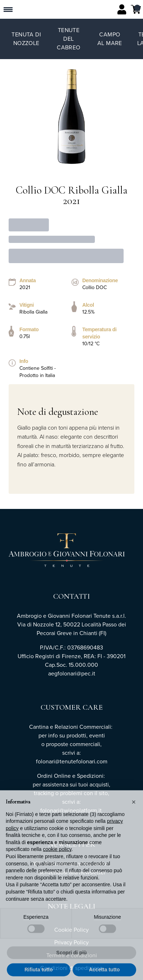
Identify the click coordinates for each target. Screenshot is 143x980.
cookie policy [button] (57, 862)
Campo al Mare (110, 39)
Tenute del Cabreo (68, 39)
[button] (134, 814)
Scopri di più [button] (72, 965)
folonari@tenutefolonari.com (72, 761)
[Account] (122, 9)
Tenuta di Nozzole (26, 39)
